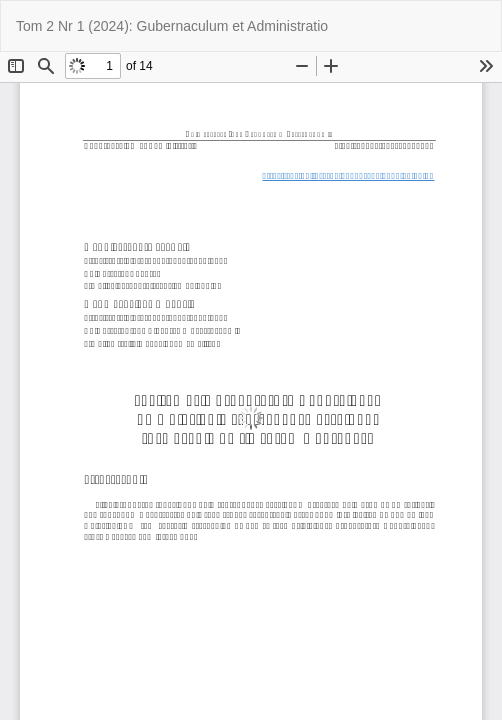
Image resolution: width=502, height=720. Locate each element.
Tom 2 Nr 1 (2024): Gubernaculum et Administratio (172, 26)
